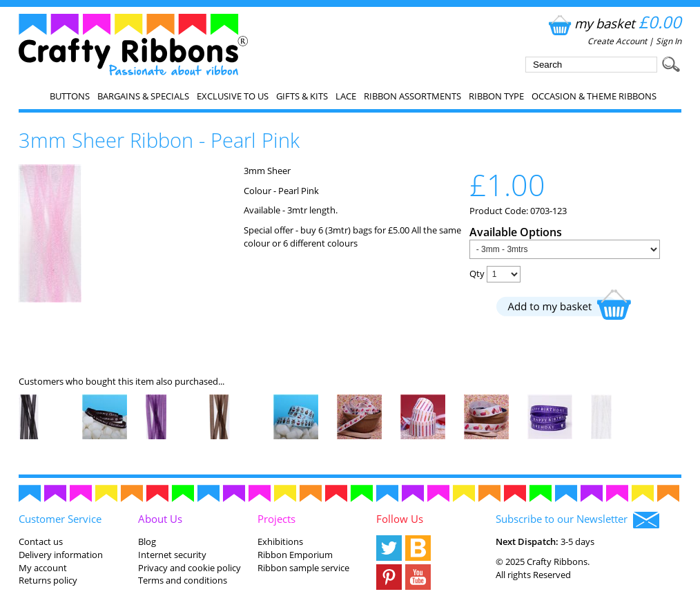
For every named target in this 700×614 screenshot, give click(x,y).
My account (43, 568)
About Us (160, 519)
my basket (613, 23)
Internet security (172, 555)
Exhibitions (280, 541)
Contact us (41, 541)
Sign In (669, 41)
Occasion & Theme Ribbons (594, 96)
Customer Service (60, 519)
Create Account (617, 41)
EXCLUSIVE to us (233, 96)
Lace (346, 96)
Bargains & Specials (143, 96)
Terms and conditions (183, 580)
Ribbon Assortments (412, 96)
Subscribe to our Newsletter (577, 520)
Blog (147, 541)
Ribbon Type (496, 96)
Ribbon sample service (303, 568)
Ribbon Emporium (295, 555)
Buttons (70, 96)
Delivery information (61, 555)
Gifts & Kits (302, 96)
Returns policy (48, 580)
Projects (276, 519)
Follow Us (400, 519)
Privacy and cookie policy (189, 568)
